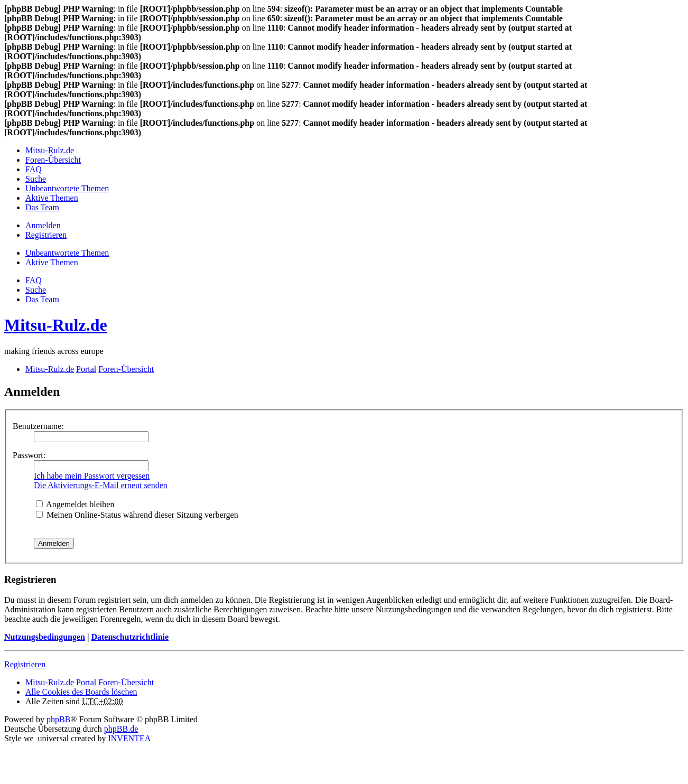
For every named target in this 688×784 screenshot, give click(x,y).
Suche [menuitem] (36, 179)
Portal (86, 369)
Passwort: (29, 455)
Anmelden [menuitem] (43, 225)
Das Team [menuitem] (42, 207)
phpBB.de (121, 729)
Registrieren (25, 664)
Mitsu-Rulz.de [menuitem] (50, 150)
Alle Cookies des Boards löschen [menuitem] (81, 692)
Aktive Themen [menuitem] (52, 198)
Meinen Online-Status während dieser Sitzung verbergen (137, 515)
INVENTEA (129, 738)
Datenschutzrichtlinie (130, 637)
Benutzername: (38, 426)
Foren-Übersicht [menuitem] (53, 160)
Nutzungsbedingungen (45, 637)
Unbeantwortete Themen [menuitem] (67, 188)
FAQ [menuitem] (34, 169)
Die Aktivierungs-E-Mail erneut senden (101, 485)
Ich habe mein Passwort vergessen (92, 476)
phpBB (58, 719)
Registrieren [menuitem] (46, 235)
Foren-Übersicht (126, 682)
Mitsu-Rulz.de (56, 325)
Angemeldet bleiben (75, 504)
